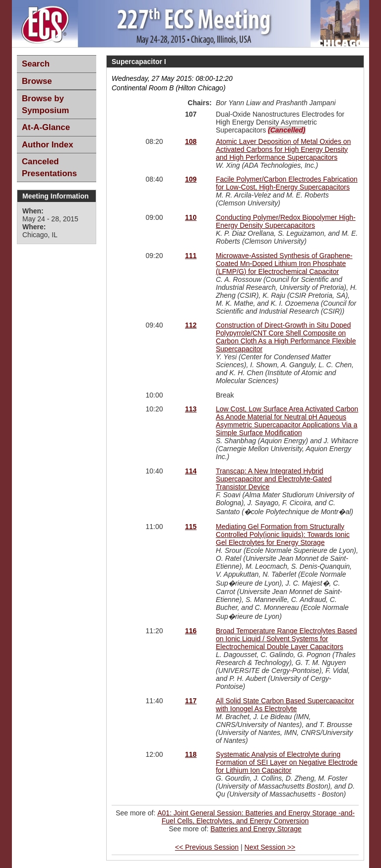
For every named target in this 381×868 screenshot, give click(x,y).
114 (191, 471)
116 (191, 631)
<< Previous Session (207, 847)
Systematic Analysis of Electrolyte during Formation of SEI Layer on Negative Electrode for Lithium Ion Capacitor (287, 762)
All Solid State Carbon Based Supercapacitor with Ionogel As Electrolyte (285, 705)
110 (191, 217)
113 (191, 409)
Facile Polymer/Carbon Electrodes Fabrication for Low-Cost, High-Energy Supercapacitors (287, 183)
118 (191, 754)
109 (191, 179)
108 (191, 141)
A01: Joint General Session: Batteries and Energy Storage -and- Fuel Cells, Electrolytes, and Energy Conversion (256, 817)
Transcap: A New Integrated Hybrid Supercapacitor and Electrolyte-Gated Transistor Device (274, 479)
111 (191, 256)
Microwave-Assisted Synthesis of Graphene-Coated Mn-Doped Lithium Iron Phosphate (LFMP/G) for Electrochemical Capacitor (284, 264)
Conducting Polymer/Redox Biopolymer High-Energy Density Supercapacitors (286, 221)
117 (191, 701)
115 (191, 527)
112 (191, 325)
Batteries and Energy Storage (256, 829)
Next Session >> (270, 847)
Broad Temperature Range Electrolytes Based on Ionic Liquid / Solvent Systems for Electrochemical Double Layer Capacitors (286, 639)
